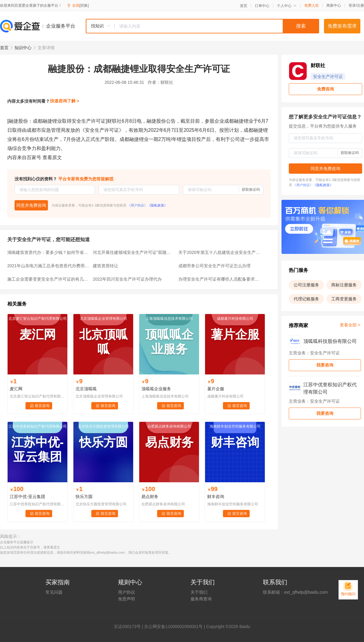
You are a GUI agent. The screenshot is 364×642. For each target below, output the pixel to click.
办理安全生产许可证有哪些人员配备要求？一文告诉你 (219, 279)
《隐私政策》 (157, 205)
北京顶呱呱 (86, 389)
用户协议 (126, 592)
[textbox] (217, 26)
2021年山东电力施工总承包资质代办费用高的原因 (48, 266)
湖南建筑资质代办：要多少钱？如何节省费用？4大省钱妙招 (48, 252)
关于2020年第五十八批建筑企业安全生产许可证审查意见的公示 (219, 252)
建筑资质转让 (106, 266)
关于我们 (199, 592)
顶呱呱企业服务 (156, 389)
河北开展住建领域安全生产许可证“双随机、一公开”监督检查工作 (134, 252)
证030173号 (129, 627)
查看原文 (52, 157)
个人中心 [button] (287, 6)
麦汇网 (16, 389)
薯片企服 (216, 389)
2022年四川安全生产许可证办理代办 (127, 279)
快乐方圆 (84, 497)
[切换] (84, 5)
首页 (244, 6)
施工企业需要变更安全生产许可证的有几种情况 (48, 279)
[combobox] (202, 26)
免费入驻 (312, 5)
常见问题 (54, 592)
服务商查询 (201, 599)
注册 (360, 5)
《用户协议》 (137, 205)
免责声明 (126, 599)
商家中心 (334, 5)
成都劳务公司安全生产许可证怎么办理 (214, 266)
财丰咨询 (216, 497)
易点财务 (150, 497)
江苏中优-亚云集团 (27, 497)
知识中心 (23, 48)
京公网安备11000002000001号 (173, 627)
